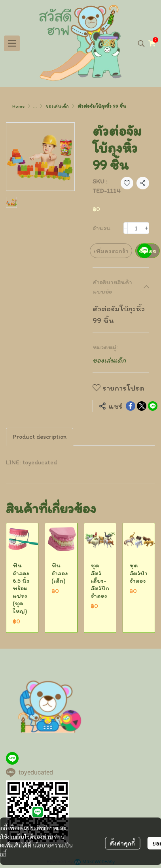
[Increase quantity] (147, 228)
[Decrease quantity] (126, 228)
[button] (141, 43)
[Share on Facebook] (131, 406)
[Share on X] (142, 406)
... (35, 106)
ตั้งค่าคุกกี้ (122, 843)
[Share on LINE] (153, 406)
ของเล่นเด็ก (57, 106)
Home (18, 106)
